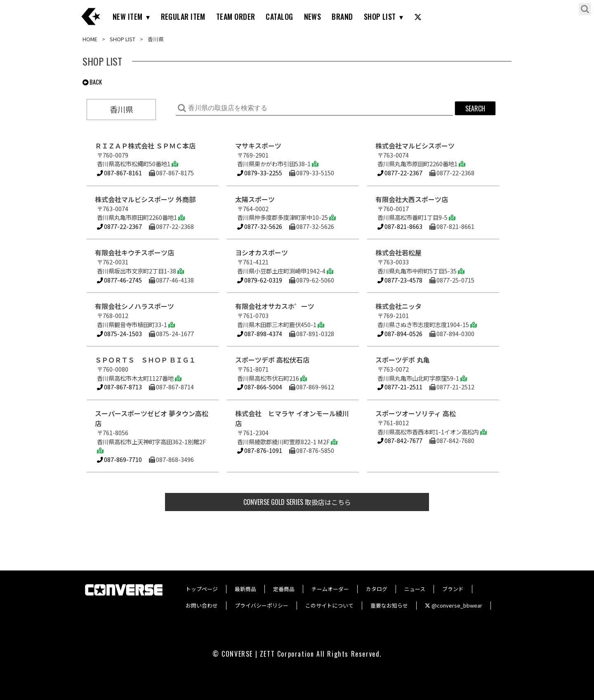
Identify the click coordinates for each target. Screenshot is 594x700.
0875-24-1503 (119, 334)
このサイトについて (329, 605)
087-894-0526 (400, 334)
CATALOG (279, 16)
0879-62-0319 (260, 280)
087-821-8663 (400, 226)
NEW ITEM (128, 16)
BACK (92, 82)
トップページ (202, 589)
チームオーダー (330, 589)
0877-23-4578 (400, 280)
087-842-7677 (400, 440)
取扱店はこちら (297, 502)
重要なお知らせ (389, 605)
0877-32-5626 (260, 226)
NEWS (313, 16)
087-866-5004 (260, 387)
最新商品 (245, 589)
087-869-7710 (119, 459)
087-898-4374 (260, 334)
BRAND (342, 16)
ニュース (415, 589)
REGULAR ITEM (183, 16)
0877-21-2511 (400, 387)
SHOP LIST (380, 16)
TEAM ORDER (236, 16)
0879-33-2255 (260, 173)
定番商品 (284, 589)
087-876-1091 (260, 450)
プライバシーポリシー (262, 605)
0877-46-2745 (119, 280)
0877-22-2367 (400, 173)
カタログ (377, 589)
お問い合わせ (202, 605)
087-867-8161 (119, 173)
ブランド (453, 589)
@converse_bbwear (454, 605)
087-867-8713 (119, 387)
